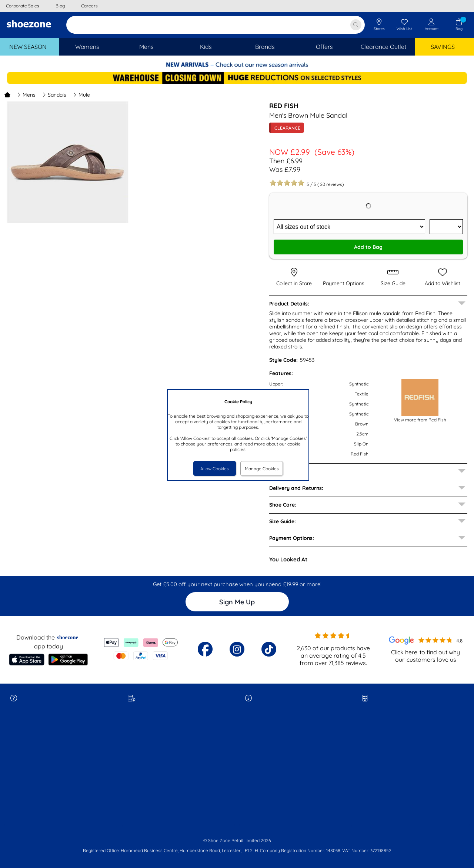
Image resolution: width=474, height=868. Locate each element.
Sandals (54, 95)
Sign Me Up (237, 602)
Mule (81, 95)
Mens (26, 95)
